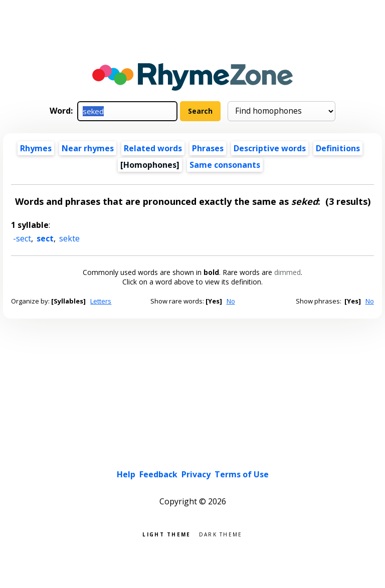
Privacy (196, 474)
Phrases (208, 148)
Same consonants (225, 165)
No (231, 301)
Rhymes (36, 148)
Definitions (338, 148)
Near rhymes (88, 148)
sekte (69, 238)
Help (126, 474)
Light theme (166, 534)
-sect (22, 238)
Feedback (158, 474)
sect (45, 238)
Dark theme (221, 534)
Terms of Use (242, 474)
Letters (101, 301)
